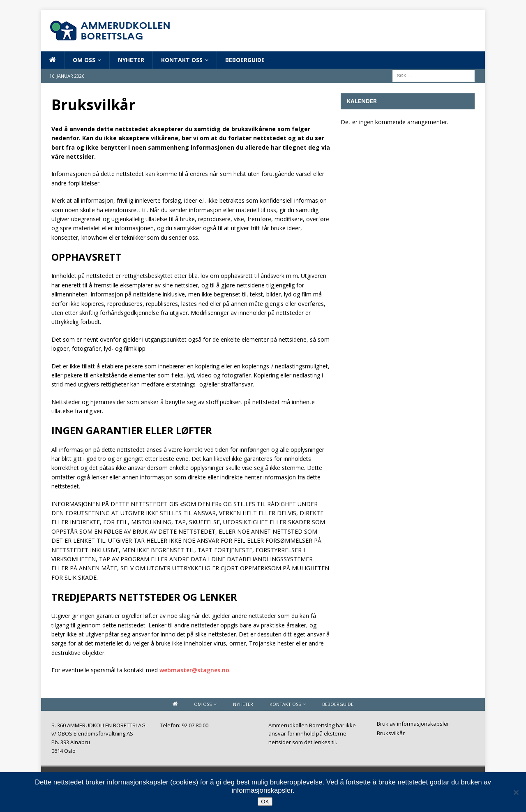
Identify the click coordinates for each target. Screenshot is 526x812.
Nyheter (131, 60)
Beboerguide (245, 60)
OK (265, 802)
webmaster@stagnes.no (194, 670)
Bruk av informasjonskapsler (413, 724)
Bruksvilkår (391, 733)
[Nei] (516, 792)
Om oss (84, 60)
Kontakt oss (182, 60)
